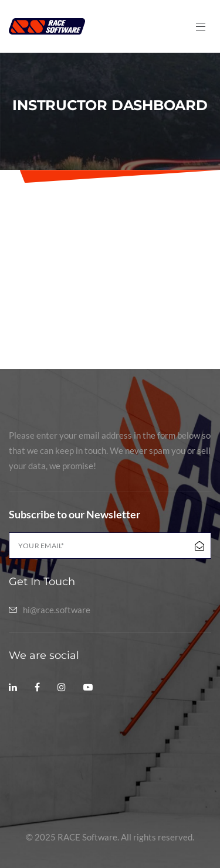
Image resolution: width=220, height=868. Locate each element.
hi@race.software (57, 610)
